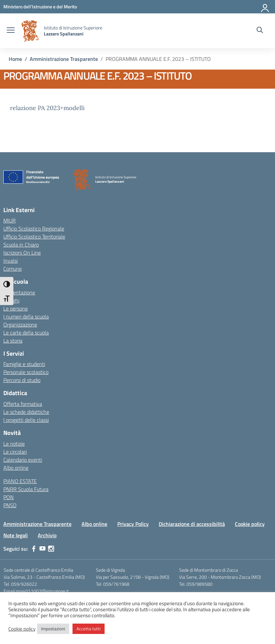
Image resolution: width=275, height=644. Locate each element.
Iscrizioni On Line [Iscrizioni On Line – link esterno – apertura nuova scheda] (22, 253)
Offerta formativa (23, 404)
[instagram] (51, 549)
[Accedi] (265, 7)
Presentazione (19, 292)
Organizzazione (20, 325)
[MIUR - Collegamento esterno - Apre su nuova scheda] (40, 7)
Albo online (16, 468)
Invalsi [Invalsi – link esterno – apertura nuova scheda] (11, 261)
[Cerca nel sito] (260, 31)
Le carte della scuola (26, 333)
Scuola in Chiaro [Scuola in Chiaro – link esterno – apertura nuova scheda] (21, 245)
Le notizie (14, 444)
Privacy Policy (133, 524)
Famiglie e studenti (24, 364)
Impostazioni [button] (53, 629)
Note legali (16, 535)
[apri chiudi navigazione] (11, 31)
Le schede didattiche (26, 412)
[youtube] (42, 549)
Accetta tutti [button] (89, 629)
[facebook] (34, 549)
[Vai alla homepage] (30, 31)
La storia (13, 341)
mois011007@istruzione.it (42, 591)
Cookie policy (250, 524)
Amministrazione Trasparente (37, 524)
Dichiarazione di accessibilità (192, 524)
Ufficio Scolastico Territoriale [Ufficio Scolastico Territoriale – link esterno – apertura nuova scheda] (34, 237)
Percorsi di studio (22, 380)
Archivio (47, 535)
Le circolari (15, 452)
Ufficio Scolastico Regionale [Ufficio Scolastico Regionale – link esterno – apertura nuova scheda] (34, 228)
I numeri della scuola (26, 316)
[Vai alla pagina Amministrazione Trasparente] (64, 59)
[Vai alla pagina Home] (15, 59)
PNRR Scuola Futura (26, 489)
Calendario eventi (23, 460)
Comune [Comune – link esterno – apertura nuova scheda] (13, 269)
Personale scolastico (26, 372)
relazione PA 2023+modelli (47, 108)
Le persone (16, 308)
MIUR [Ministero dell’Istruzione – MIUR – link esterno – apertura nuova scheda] (10, 220)
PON (9, 497)
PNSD (10, 505)
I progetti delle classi (26, 420)
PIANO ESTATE (20, 481)
